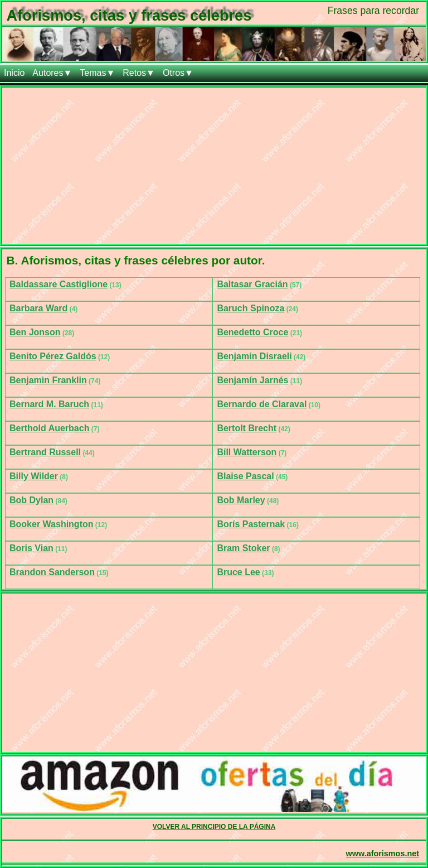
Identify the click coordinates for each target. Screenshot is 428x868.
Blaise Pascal (245, 476)
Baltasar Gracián (252, 284)
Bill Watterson (247, 452)
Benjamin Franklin (48, 380)
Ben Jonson (35, 332)
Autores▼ (52, 73)
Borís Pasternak (251, 524)
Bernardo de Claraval (262, 404)
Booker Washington (52, 524)
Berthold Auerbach (49, 428)
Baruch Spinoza (251, 308)
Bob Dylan (31, 500)
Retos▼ (139, 73)
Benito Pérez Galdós (53, 356)
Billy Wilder (34, 476)
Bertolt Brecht (247, 428)
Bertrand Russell (45, 452)
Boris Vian (31, 548)
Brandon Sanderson (52, 572)
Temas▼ (97, 73)
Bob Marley (241, 500)
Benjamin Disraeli (254, 356)
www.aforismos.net (383, 853)
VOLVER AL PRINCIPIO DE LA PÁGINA (214, 827)
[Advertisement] (214, 166)
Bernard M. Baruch (49, 404)
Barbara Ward (38, 308)
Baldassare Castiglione (59, 284)
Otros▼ (178, 73)
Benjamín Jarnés (252, 380)
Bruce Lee (238, 572)
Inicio (14, 73)
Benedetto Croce (252, 332)
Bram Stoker (243, 548)
